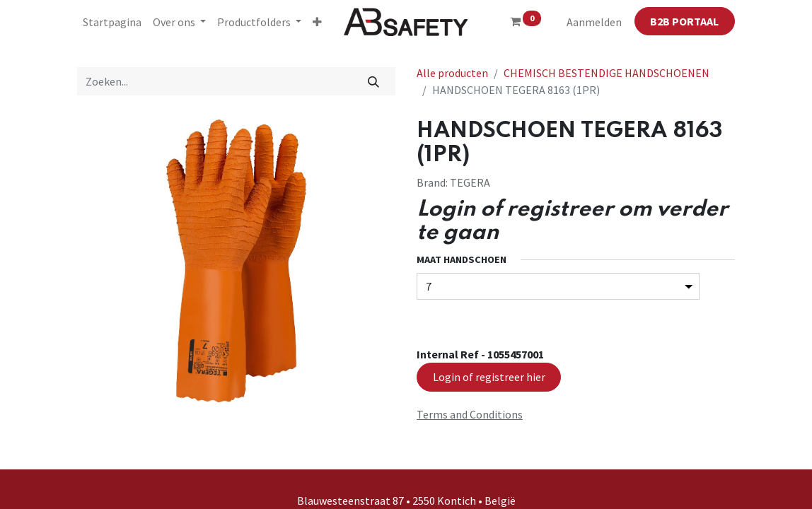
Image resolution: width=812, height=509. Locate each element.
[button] (317, 22)
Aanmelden (594, 22)
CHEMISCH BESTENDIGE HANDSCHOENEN (607, 73)
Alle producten (452, 73)
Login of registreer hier (489, 377)
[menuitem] (112, 22)
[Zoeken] (374, 81)
